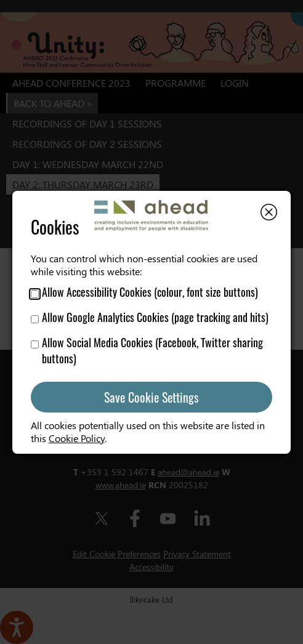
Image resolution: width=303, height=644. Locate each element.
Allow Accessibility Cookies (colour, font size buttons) (144, 292)
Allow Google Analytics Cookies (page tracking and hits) (150, 317)
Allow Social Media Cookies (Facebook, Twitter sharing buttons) (147, 350)
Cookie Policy (77, 438)
